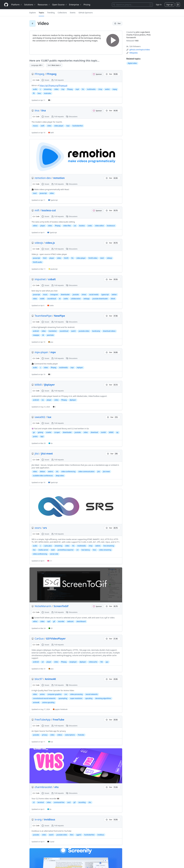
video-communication (86, 472)
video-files (67, 226)
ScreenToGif (61, 606)
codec (90, 226)
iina (37, 110)
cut (75, 226)
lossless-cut (49, 210)
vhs (56, 787)
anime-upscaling (48, 702)
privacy (45, 735)
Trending (51, 13)
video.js (50, 243)
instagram (54, 295)
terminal (41, 802)
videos (60, 735)
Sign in (159, 5)
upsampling (63, 698)
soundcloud (52, 299)
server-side (54, 554)
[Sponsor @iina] (97, 111)
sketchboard (81, 621)
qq (117, 432)
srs (45, 528)
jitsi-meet (47, 454)
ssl (43, 662)
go (34, 432)
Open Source (60, 5)
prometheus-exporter (66, 550)
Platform (17, 5)
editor (35, 226)
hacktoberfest (78, 126)
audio (35, 89)
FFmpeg (39, 74)
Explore (33, 13)
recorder (61, 621)
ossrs (38, 528)
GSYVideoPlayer (56, 639)
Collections (62, 13)
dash (102, 258)
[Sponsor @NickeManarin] (97, 606)
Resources (44, 5)
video (56, 89)
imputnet (40, 279)
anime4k (36, 702)
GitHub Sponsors (86, 13)
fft (34, 93)
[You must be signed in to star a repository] (117, 23)
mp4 (77, 89)
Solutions (30, 5)
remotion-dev (43, 178)
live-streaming (109, 546)
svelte (66, 299)
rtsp (63, 89)
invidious (49, 819)
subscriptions (70, 735)
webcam (70, 621)
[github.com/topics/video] (140, 50)
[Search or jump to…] (132, 5)
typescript (105, 295)
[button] (37, 65)
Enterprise (75, 5)
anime (42, 694)
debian (42, 472)
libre (72, 835)
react (35, 193)
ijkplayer (49, 385)
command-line (59, 802)
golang (40, 432)
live (34, 550)
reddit (42, 299)
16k (101, 662)
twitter (114, 295)
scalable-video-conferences (43, 476)
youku (35, 436)
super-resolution (76, 698)
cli (34, 802)
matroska (48, 93)
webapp (87, 299)
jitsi (37, 454)
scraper (57, 432)
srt (78, 550)
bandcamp (96, 331)
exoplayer (73, 662)
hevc (39, 93)
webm (107, 89)
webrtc (51, 472)
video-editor (99, 226)
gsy (107, 662)
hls (83, 89)
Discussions (72, 117)
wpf (49, 621)
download (94, 432)
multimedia (91, 89)
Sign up (169, 5)
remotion (59, 178)
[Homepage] (6, 5)
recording (82, 802)
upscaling (89, 698)
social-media (94, 295)
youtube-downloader (100, 299)
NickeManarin (43, 606)
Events (73, 13)
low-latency (86, 550)
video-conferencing (68, 472)
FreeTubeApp (43, 720)
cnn (66, 694)
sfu (57, 472)
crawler (49, 432)
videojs (39, 243)
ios (43, 400)
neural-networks (92, 694)
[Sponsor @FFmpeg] (97, 74)
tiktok (113, 299)
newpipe (36, 335)
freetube (81, 735)
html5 (66, 258)
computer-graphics (54, 694)
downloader (65, 295)
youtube (76, 295)
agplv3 (79, 835)
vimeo (84, 295)
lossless (82, 226)
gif (54, 621)
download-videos (109, 331)
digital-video (132, 63)
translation (53, 331)
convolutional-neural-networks (44, 698)
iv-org (38, 819)
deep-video (60, 476)
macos (35, 126)
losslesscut (111, 226)
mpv (68, 126)
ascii (69, 802)
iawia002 (40, 417)
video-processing (76, 694)
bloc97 (39, 679)
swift (43, 126)
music (45, 295)
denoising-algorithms (103, 698)
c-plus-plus (48, 546)
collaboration (76, 299)
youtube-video (84, 331)
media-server (43, 550)
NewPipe (59, 316)
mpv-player (41, 352)
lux (49, 417)
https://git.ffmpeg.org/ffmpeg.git (53, 85)
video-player (59, 126)
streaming (48, 89)
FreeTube (59, 720)
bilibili (38, 385)
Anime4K (50, 679)
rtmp (100, 89)
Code (36, 80)
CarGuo (39, 639)
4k (43, 335)
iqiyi (42, 436)
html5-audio (37, 262)
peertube (50, 335)
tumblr (103, 432)
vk (60, 299)
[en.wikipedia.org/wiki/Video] (134, 53)
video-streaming (105, 550)
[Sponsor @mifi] (97, 211)
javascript (43, 193)
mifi (37, 210)
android (36, 331)
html (45, 258)
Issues (45, 80)
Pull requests (58, 80)
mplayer (80, 368)
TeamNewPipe (43, 316)
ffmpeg (70, 89)
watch (73, 331)
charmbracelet (43, 787)
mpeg (115, 89)
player (43, 226)
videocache (93, 662)
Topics (41, 13)
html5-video (93, 258)
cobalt (52, 279)
